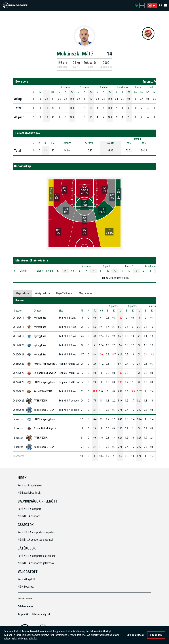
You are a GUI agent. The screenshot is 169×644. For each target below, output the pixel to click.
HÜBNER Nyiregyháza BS (46, 382)
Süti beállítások (135, 635)
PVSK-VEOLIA (41, 401)
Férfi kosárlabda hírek (30, 485)
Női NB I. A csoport (29, 516)
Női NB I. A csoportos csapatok (36, 540)
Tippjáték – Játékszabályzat (34, 614)
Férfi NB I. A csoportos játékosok (37, 556)
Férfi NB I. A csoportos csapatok (37, 532)
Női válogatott (26, 587)
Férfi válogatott (26, 579)
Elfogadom (156, 635)
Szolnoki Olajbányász (45, 373)
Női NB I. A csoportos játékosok (36, 563)
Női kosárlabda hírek (29, 493)
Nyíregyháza (40, 318)
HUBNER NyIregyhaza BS (46, 364)
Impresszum (25, 598)
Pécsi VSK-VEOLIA (43, 391)
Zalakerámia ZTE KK (44, 410)
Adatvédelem (25, 606)
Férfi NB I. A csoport (29, 509)
